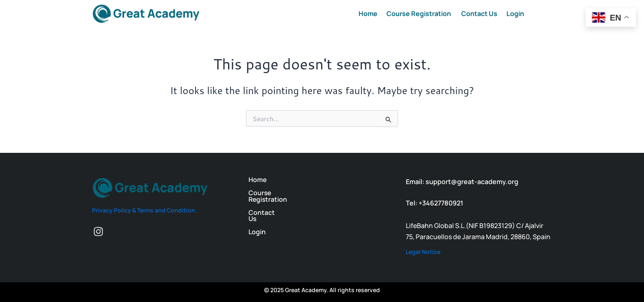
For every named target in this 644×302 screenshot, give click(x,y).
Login (515, 14)
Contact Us (479, 14)
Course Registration (419, 14)
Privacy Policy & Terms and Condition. (144, 210)
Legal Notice (423, 252)
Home (368, 14)
